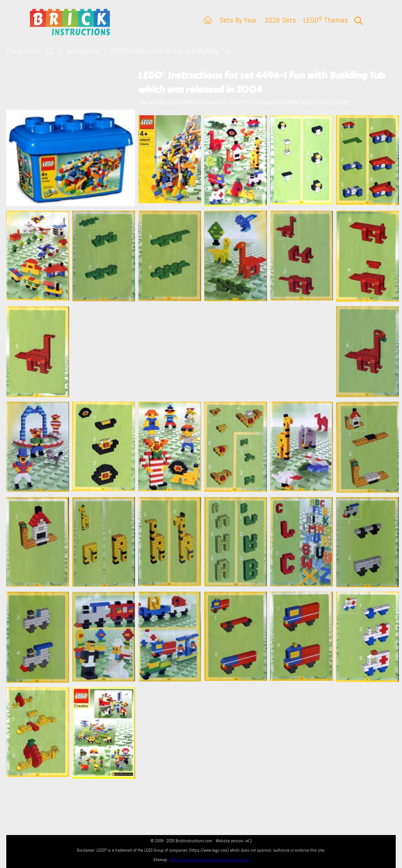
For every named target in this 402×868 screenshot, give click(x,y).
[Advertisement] (204, 351)
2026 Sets (280, 20)
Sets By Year (238, 20)
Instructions (83, 51)
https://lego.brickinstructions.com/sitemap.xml (209, 860)
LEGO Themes (326, 20)
